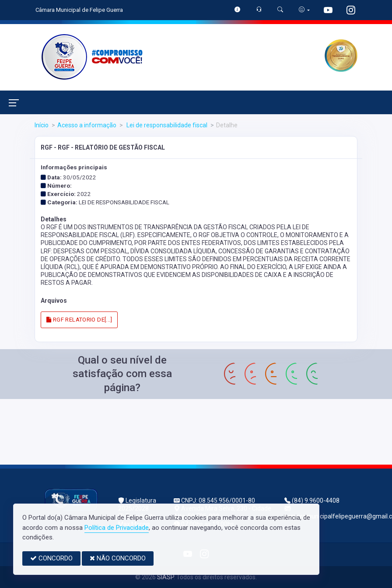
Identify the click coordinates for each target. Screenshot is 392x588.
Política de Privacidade (117, 528)
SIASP (165, 577)
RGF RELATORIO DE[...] (79, 320)
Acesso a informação (87, 125)
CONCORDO (51, 558)
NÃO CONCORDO (118, 558)
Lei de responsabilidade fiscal (166, 125)
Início (42, 125)
